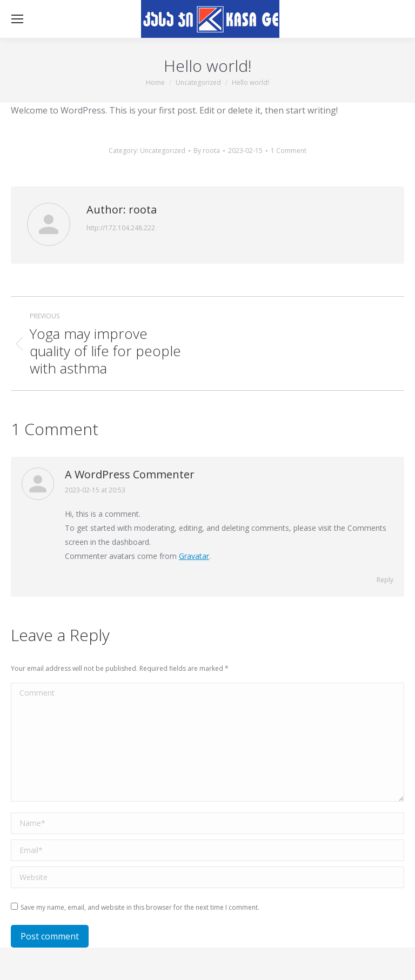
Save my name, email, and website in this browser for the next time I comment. (140, 907)
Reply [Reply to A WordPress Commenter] (385, 580)
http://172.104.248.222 (121, 228)
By (207, 151)
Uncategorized (163, 151)
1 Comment (289, 151)
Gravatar (194, 556)
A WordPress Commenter (130, 474)
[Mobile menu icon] (17, 19)
